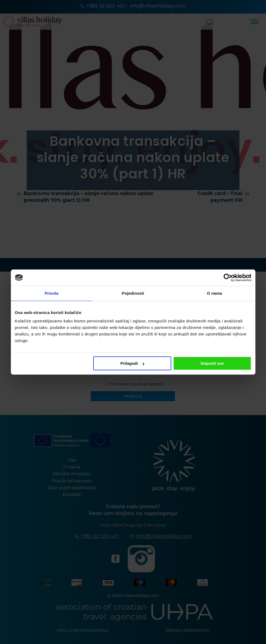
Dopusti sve (212, 363)
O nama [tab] (215, 293)
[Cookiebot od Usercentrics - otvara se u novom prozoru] (228, 278)
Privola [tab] (51, 293)
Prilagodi (132, 363)
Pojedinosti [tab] (133, 293)
